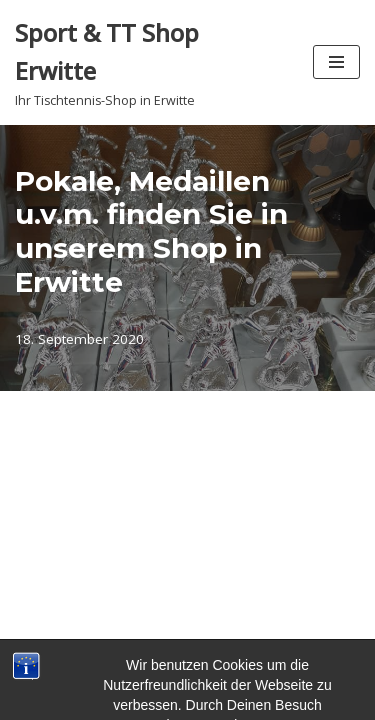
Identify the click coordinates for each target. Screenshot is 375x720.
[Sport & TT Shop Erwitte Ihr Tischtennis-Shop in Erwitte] (149, 62)
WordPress (270, 659)
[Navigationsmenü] (336, 62)
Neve (83, 659)
